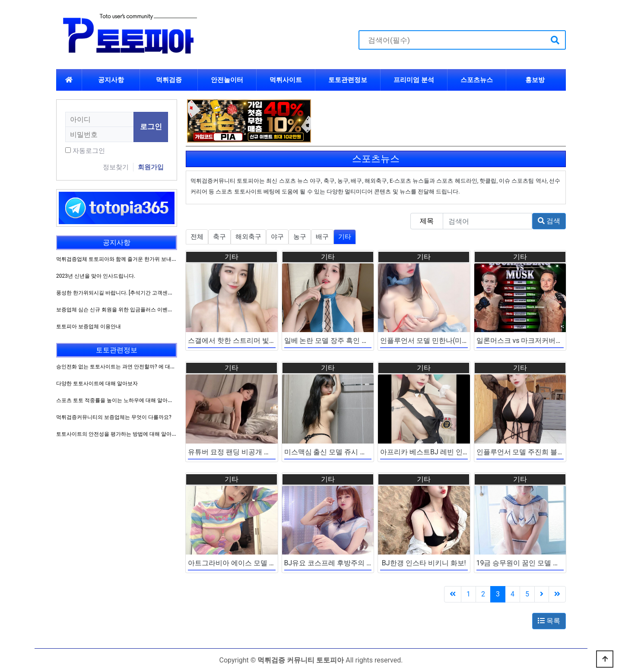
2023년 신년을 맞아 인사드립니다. (96, 276)
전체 (197, 237)
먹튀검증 (169, 80)
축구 (219, 237)
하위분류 (440, 80)
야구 (277, 237)
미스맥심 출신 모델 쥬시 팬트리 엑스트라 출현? (357, 452)
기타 (345, 237)
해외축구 (248, 237)
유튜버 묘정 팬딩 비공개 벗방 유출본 (244, 452)
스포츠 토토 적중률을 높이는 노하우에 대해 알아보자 (117, 400)
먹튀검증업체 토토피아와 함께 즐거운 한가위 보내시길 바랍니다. (131, 259)
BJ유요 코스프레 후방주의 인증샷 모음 (344, 563)
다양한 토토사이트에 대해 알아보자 (97, 384)
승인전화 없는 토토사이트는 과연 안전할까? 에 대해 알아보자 (127, 367)
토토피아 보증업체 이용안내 (89, 326)
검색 (549, 221)
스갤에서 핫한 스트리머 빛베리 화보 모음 (251, 341)
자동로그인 (89, 151)
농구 (300, 237)
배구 (322, 237)
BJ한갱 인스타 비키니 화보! (424, 563)
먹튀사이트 (286, 80)
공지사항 (111, 80)
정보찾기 (116, 167)
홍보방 (535, 80)
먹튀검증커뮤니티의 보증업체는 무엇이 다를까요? (114, 417)
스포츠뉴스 (477, 80)
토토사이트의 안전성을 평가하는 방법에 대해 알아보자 (119, 434)
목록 (549, 621)
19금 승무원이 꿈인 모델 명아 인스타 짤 (537, 563)
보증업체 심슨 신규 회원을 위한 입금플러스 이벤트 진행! (121, 310)
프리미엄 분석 (414, 80)
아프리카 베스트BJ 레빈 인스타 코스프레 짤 (447, 452)
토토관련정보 (348, 80)
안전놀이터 (227, 80)
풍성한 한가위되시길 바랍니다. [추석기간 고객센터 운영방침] (126, 293)
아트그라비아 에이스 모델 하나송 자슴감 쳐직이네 (265, 563)
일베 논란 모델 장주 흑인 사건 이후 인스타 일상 (357, 341)
